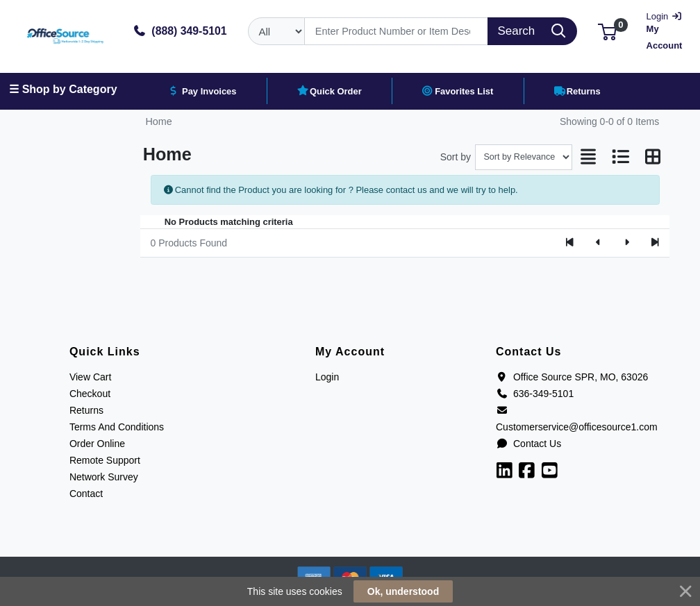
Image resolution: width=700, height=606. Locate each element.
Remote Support (105, 460)
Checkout (90, 394)
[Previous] (598, 243)
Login (327, 377)
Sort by (456, 157)
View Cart (90, 377)
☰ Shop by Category (63, 89)
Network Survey (104, 477)
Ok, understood (403, 591)
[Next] (627, 243)
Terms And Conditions (117, 427)
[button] (607, 31)
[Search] (396, 31)
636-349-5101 (535, 394)
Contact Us (528, 444)
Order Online (97, 444)
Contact (86, 494)
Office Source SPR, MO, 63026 (572, 377)
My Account (665, 30)
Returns (86, 410)
